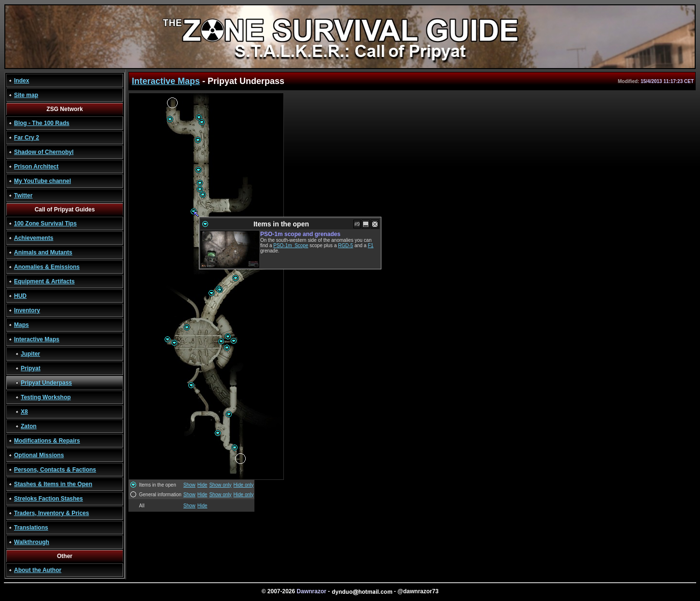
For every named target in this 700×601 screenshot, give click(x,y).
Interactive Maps (37, 339)
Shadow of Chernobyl (44, 152)
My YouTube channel (42, 181)
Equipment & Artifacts (44, 281)
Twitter (23, 196)
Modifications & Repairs (47, 441)
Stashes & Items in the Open (53, 484)
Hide (203, 485)
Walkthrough (32, 542)
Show (189, 485)
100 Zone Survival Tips (45, 224)
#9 (357, 224)
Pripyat (31, 368)
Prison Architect (36, 167)
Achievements (34, 238)
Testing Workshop (46, 397)
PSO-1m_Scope (291, 245)
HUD (20, 296)
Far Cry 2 (27, 138)
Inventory (27, 310)
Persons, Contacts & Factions (55, 470)
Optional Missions (39, 455)
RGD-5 (345, 245)
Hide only (244, 485)
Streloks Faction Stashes (49, 499)
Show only (220, 485)
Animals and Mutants (43, 252)
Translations (31, 528)
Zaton (29, 426)
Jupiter (30, 354)
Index (21, 81)
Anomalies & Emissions (47, 267)
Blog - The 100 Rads (42, 123)
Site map (26, 95)
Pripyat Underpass (46, 383)
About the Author (38, 570)
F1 (371, 245)
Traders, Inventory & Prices (51, 513)
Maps (21, 325)
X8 (24, 412)
